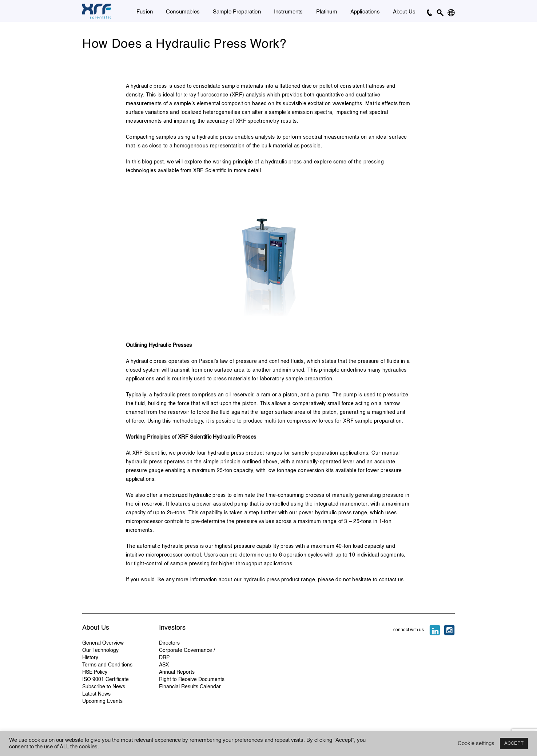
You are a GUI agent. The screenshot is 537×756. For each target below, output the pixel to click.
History (90, 658)
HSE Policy (95, 672)
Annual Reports (177, 672)
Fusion (145, 12)
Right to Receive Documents (192, 680)
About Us (404, 12)
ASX (164, 665)
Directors (169, 643)
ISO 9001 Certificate (106, 680)
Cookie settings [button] (476, 744)
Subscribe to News (104, 687)
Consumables (183, 12)
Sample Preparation (237, 12)
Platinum (327, 12)
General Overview (103, 643)
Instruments (289, 12)
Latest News (96, 694)
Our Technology (100, 650)
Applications (365, 12)
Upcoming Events (102, 701)
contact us (391, 580)
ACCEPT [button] (514, 743)
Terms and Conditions (107, 665)
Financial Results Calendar (190, 687)
